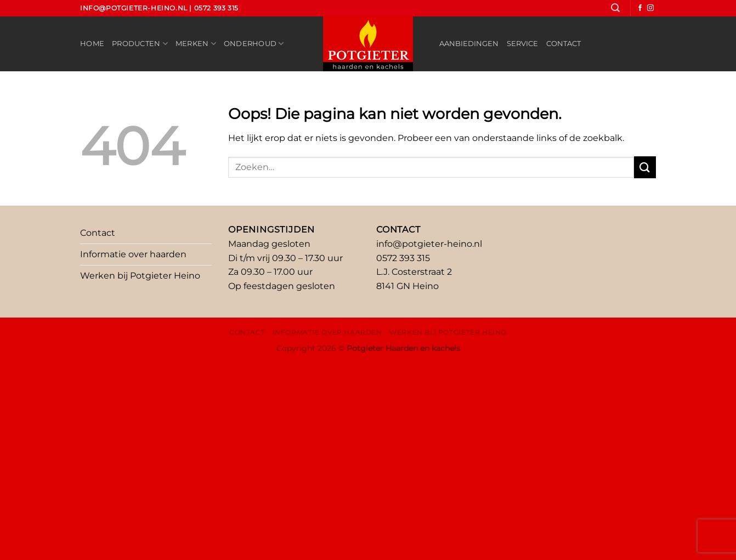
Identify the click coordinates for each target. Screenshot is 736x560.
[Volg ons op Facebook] (640, 8)
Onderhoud (254, 44)
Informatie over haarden (133, 254)
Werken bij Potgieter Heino (140, 276)
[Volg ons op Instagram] (650, 8)
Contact (98, 233)
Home (92, 44)
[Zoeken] (615, 8)
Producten (140, 44)
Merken (196, 44)
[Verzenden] (645, 167)
